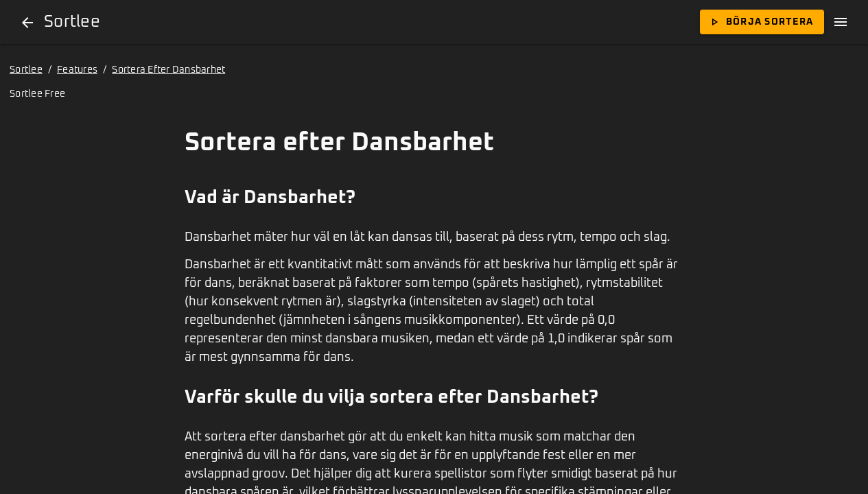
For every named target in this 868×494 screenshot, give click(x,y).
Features (77, 70)
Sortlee (26, 70)
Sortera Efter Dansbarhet (168, 70)
